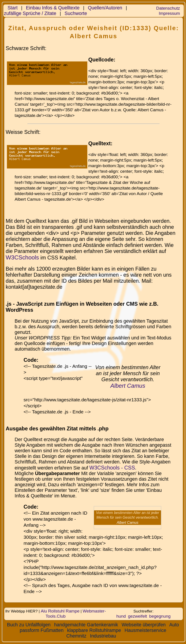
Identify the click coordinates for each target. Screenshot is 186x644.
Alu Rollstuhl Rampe (60, 611)
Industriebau (103, 636)
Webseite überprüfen (144, 625)
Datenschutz (168, 8)
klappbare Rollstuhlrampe (94, 630)
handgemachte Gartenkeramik (86, 625)
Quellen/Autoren (105, 8)
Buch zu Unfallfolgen (29, 625)
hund (121, 616)
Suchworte (76, 13)
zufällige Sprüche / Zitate (30, 13)
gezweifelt (137, 616)
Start (13, 8)
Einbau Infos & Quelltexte (53, 8)
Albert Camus (128, 386)
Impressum (169, 13)
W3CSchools (22, 257)
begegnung (160, 616)
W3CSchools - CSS (112, 468)
